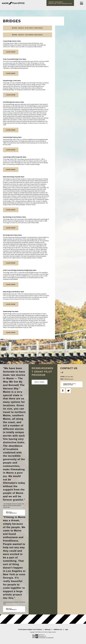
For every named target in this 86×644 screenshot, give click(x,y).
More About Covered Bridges (28, 35)
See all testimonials (11, 512)
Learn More (11, 52)
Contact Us (69, 368)
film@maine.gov (69, 379)
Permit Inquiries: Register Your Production (30, 630)
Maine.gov (48, 630)
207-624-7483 (69, 377)
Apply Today (40, 382)
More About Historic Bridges (28, 28)
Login (66, 630)
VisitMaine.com (58, 630)
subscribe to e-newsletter (70, 384)
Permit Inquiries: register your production (60, 3)
